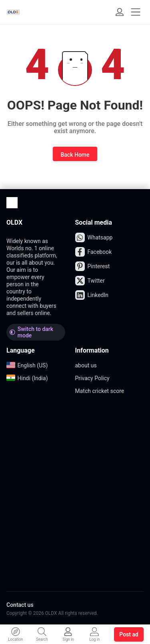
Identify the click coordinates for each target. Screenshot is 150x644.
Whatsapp (94, 237)
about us (86, 365)
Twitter (90, 281)
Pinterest (93, 266)
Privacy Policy (92, 378)
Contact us (20, 605)
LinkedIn (92, 295)
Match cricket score (100, 391)
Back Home (75, 155)
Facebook (94, 252)
